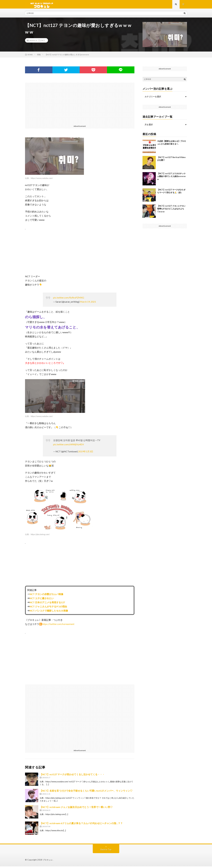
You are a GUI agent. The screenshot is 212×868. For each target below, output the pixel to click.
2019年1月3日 (86, 453)
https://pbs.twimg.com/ (40, 536)
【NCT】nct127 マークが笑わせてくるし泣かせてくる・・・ (72, 776)
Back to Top (106, 851)
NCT (43, 42)
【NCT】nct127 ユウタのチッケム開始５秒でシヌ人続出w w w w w (171, 178)
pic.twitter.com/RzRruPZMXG (69, 299)
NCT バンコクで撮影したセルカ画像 (49, 612)
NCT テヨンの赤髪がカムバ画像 (46, 596)
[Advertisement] (80, 105)
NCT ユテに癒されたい (42, 600)
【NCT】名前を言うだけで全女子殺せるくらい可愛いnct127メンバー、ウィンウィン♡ (86, 792)
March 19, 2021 (88, 303)
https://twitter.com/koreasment (58, 626)
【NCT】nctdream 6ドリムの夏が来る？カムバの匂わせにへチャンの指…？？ (81, 825)
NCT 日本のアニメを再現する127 (47, 604)
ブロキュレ (48, 861)
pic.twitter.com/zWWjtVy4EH (69, 446)
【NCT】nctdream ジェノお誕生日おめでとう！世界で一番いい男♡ (76, 809)
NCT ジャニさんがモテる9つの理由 (48, 608)
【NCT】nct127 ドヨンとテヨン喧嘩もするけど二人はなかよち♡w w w (171, 210)
